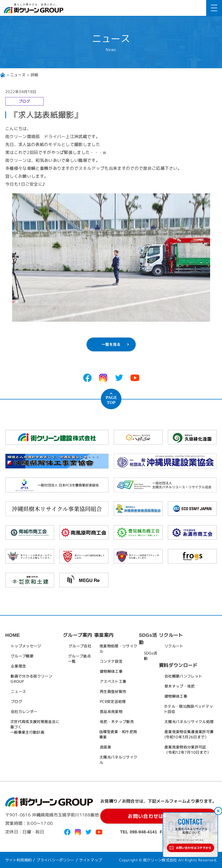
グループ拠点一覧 (79, 659)
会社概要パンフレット (183, 676)
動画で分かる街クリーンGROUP (31, 679)
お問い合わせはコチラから (159, 816)
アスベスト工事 (113, 681)
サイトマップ (91, 860)
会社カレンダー (24, 712)
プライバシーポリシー (56, 860)
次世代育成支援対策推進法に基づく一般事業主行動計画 (35, 727)
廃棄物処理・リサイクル (118, 649)
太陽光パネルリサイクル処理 (189, 722)
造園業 (105, 747)
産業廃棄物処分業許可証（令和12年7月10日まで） (188, 750)
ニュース (18, 75)
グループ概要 (22, 656)
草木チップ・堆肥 (180, 686)
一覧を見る (111, 344)
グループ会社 (80, 646)
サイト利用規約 (18, 860)
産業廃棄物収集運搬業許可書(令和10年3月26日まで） (189, 734)
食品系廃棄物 (111, 712)
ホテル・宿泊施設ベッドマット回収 (188, 709)
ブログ (16, 701)
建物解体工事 (111, 671)
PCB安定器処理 (113, 701)
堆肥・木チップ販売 (117, 722)
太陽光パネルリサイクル (118, 760)
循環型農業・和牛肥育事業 (118, 734)
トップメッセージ (26, 646)
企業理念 (18, 666)
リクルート (174, 646)
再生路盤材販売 (113, 691)
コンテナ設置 (111, 661)
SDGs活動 (151, 656)
